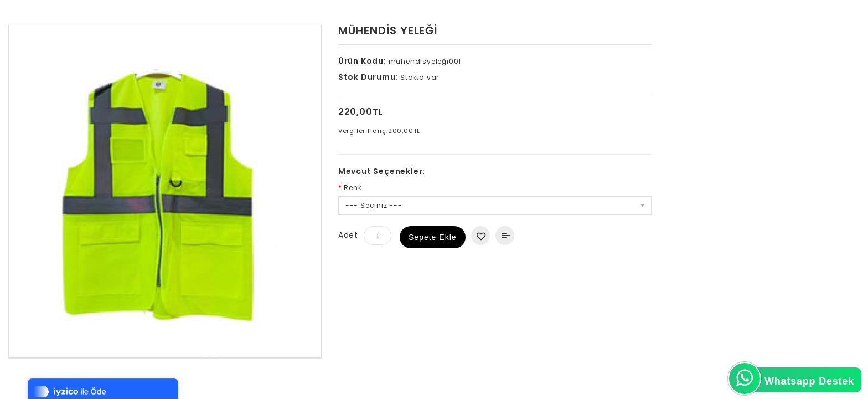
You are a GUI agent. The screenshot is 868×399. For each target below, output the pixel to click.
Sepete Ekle (433, 237)
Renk (353, 188)
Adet (348, 235)
